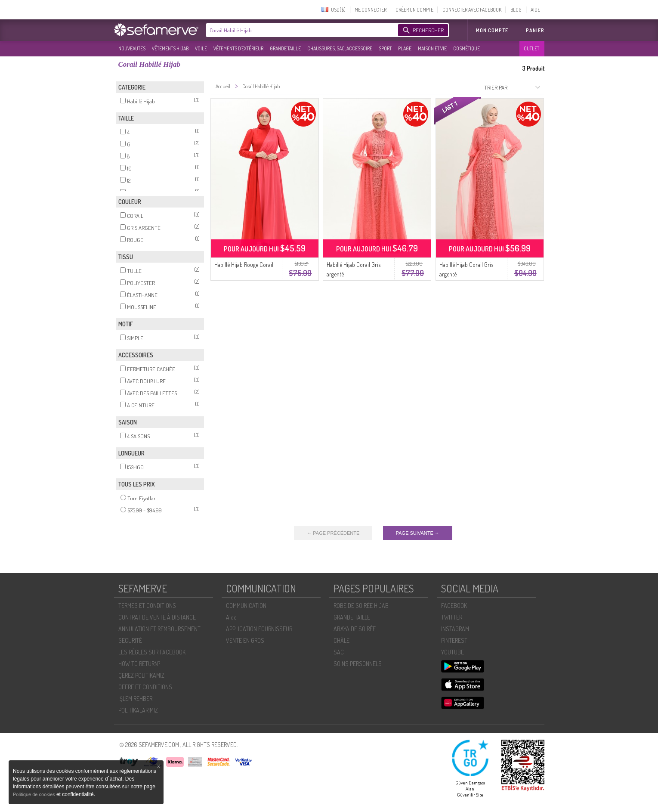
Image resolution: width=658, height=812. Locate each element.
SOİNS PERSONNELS (358, 664)
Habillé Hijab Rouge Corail (244, 265)
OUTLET (531, 48)
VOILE (201, 48)
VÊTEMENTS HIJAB (170, 48)
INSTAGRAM (455, 629)
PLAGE (405, 48)
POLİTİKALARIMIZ (138, 710)
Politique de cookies (35, 794)
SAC (339, 652)
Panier (535, 30)
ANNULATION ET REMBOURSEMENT (159, 629)
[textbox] (300, 30)
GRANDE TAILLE (285, 48)
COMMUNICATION (246, 606)
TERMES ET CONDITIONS (147, 606)
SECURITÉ (130, 640)
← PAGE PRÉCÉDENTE (333, 533)
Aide (231, 617)
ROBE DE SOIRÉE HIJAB (361, 606)
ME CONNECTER (371, 10)
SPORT (385, 48)
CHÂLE (341, 640)
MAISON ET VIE (432, 48)
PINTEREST (454, 640)
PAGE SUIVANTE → (418, 533)
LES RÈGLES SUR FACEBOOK (152, 652)
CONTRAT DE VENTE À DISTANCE (157, 617)
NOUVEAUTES (132, 48)
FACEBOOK (454, 606)
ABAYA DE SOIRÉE (355, 629)
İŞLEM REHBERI (136, 699)
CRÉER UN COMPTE (414, 10)
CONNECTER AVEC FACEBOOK (472, 10)
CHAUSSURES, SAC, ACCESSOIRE (340, 48)
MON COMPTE (492, 30)
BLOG (516, 10)
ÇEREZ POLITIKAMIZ (141, 675)
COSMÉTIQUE (466, 48)
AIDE (535, 10)
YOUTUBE (453, 652)
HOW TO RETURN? (139, 664)
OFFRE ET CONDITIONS (145, 687)
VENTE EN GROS (245, 640)
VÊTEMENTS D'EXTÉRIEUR (238, 48)
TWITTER (452, 617)
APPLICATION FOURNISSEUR (259, 629)
